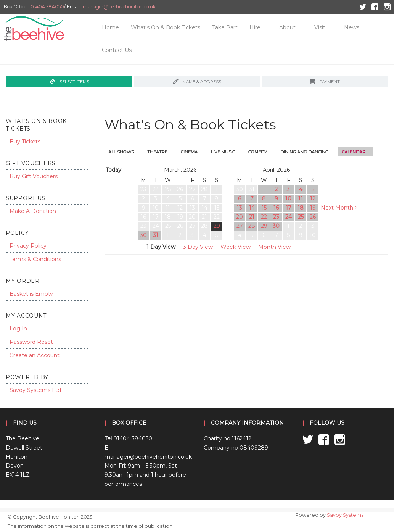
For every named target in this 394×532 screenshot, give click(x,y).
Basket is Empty (31, 294)
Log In (18, 329)
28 (252, 226)
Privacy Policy (28, 246)
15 (264, 208)
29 (217, 226)
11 (301, 198)
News (352, 27)
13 (240, 208)
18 (301, 208)
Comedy (258, 152)
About (287, 27)
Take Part (225, 27)
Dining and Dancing (304, 152)
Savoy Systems (345, 515)
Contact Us (117, 50)
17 (289, 208)
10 (288, 198)
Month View (274, 247)
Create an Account (35, 355)
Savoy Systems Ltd (35, 390)
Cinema (189, 152)
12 (313, 198)
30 (143, 235)
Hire (255, 27)
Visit (320, 27)
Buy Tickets (25, 142)
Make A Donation (33, 211)
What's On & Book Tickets (166, 27)
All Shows (121, 152)
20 (240, 217)
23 (276, 217)
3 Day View (198, 247)
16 (276, 208)
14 (252, 208)
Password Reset (31, 342)
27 (240, 226)
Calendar (354, 152)
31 (156, 235)
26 (313, 217)
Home (110, 27)
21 (252, 217)
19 (313, 208)
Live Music (223, 152)
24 (289, 217)
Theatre (157, 152)
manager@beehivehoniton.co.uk (119, 7)
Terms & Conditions (35, 259)
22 (264, 217)
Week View (236, 247)
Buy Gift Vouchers (34, 176)
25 (301, 217)
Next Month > (339, 208)
